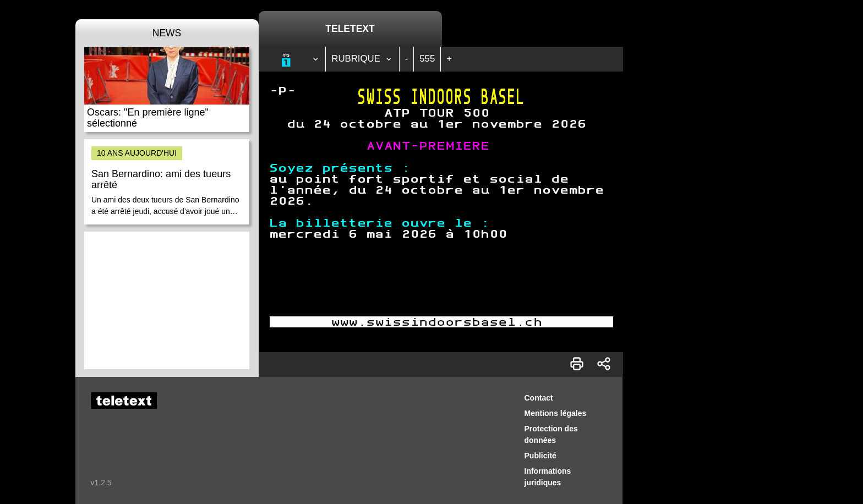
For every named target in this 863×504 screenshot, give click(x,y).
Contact (539, 398)
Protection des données (551, 434)
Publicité (540, 456)
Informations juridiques (548, 477)
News (167, 33)
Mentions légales (556, 413)
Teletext (350, 29)
